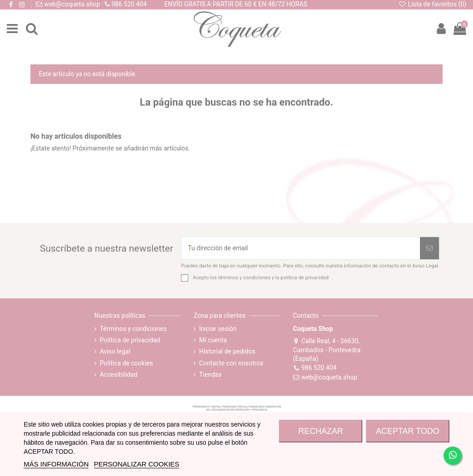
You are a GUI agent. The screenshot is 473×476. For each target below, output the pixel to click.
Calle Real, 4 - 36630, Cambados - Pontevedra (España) (327, 350)
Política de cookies (126, 363)
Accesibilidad (119, 374)
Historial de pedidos (227, 351)
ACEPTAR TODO (408, 431)
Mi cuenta (213, 340)
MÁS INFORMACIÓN (56, 464)
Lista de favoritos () (432, 4)
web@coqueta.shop (325, 377)
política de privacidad (305, 278)
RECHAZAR (321, 431)
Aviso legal (115, 351)
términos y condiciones (244, 278)
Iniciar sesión (218, 329)
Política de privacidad (130, 340)
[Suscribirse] (429, 248)
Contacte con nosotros (231, 363)
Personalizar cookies (137, 464)
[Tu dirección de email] (301, 248)
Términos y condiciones (133, 329)
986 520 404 (315, 368)
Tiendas (210, 374)
